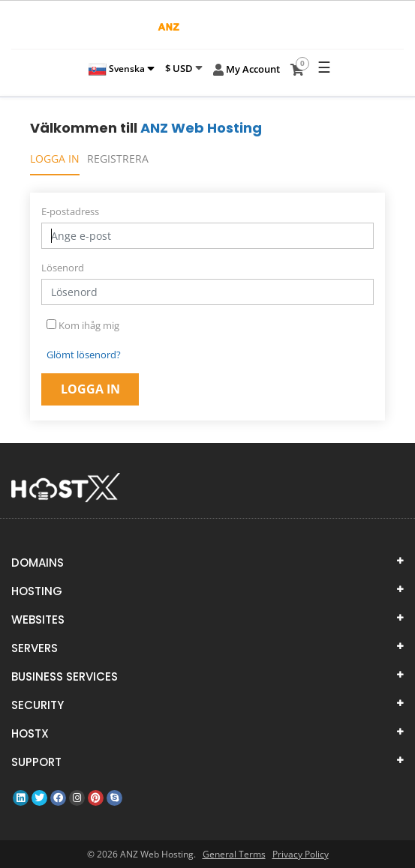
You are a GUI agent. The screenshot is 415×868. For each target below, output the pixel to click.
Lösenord (63, 268)
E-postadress (70, 211)
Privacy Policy (301, 854)
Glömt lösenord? (84, 355)
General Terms (234, 854)
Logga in (55, 159)
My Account (247, 69)
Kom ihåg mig (83, 325)
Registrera (118, 159)
